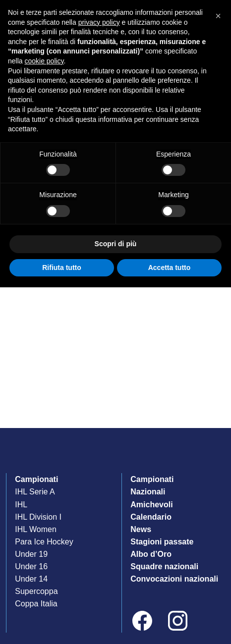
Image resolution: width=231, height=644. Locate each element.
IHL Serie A (35, 492)
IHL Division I (38, 517)
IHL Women (36, 529)
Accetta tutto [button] (170, 268)
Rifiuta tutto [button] (62, 268)
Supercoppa (36, 591)
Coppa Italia (36, 604)
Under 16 (31, 566)
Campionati (36, 479)
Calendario (151, 517)
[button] (218, 16)
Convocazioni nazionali (174, 579)
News (141, 529)
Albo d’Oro (151, 554)
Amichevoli (151, 505)
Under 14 (31, 579)
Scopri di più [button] (116, 244)
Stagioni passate (162, 542)
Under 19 (31, 554)
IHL (21, 505)
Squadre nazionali (164, 566)
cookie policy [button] (44, 61)
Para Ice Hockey (44, 542)
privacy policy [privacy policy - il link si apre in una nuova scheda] (99, 22)
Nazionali (148, 492)
